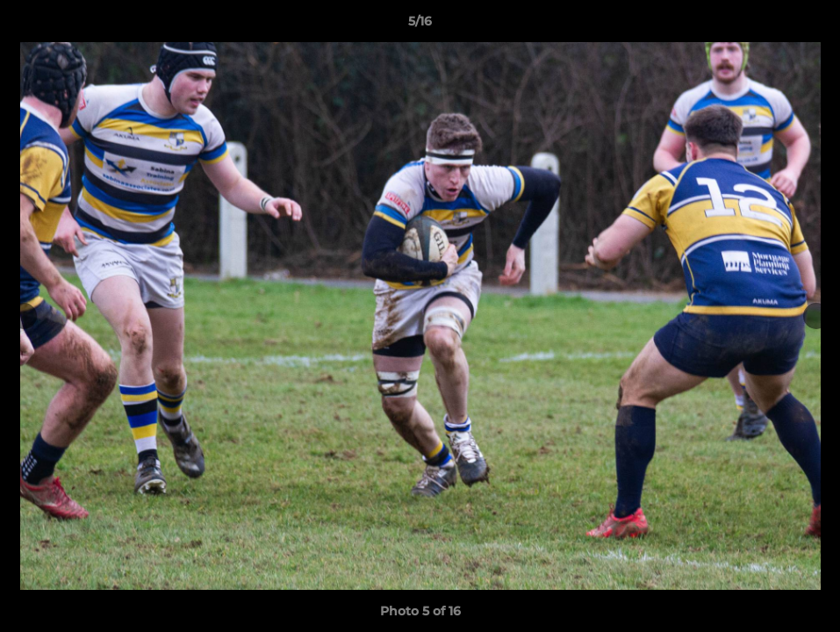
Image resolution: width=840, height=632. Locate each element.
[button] (808, 25)
